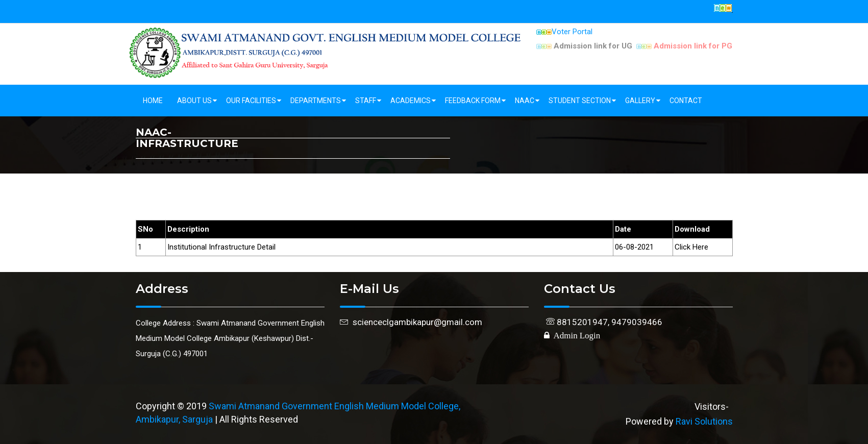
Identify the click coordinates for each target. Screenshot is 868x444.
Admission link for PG (684, 46)
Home (153, 101)
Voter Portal (564, 32)
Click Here (691, 247)
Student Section (580, 101)
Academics (411, 101)
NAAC (525, 101)
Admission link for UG (584, 46)
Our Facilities (251, 101)
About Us (194, 101)
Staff (366, 101)
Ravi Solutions (704, 421)
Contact (686, 101)
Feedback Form (473, 101)
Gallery (640, 101)
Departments (316, 101)
